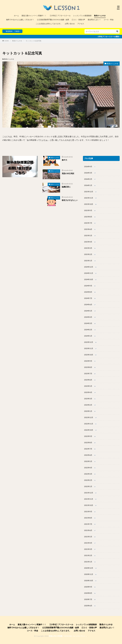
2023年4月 (90, 392)
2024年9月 (90, 286)
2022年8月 (90, 443)
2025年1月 (90, 261)
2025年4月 (90, 242)
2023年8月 (90, 367)
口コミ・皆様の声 (78, 20)
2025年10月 (91, 204)
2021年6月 (90, 530)
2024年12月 (91, 267)
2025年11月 (91, 198)
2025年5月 (90, 236)
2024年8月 (90, 292)
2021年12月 (91, 493)
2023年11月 (91, 349)
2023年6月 (90, 380)
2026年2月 (90, 179)
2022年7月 (90, 449)
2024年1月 (90, 336)
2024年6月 (90, 305)
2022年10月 (91, 430)
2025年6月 (90, 229)
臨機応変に (66, 187)
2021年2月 (90, 556)
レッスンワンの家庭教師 (82, 16)
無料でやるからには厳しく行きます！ (20, 20)
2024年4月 (90, 317)
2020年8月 (90, 593)
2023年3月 (90, 399)
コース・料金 (109, 20)
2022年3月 (90, 474)
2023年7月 (90, 374)
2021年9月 (90, 512)
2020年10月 (91, 581)
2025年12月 (91, 192)
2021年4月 (90, 543)
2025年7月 (90, 223)
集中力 (64, 160)
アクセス (81, 24)
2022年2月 (90, 480)
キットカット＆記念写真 (34, 41)
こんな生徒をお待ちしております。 (49, 24)
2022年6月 (90, 455)
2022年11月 (91, 424)
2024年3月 (90, 323)
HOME (7, 41)
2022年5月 (90, 461)
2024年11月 (91, 273)
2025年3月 (90, 248)
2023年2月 (90, 405)
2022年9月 (90, 436)
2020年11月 (91, 574)
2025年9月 (90, 211)
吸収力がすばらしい (70, 200)
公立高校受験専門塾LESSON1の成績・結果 (53, 20)
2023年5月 (90, 386)
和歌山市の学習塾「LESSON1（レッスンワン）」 (68, 636)
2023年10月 (91, 355)
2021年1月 (90, 562)
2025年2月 (90, 254)
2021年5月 (90, 537)
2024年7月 (90, 298)
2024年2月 (90, 330)
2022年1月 (90, 487)
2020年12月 (91, 568)
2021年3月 (90, 549)
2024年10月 (91, 280)
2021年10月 (91, 505)
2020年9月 (90, 587)
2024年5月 (90, 311)
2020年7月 (90, 599)
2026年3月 (90, 173)
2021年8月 (90, 518)
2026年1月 (90, 185)
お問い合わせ (70, 24)
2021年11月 (91, 499)
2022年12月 (91, 418)
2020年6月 (90, 606)
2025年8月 (90, 217)
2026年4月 (90, 167)
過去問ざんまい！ (94, 20)
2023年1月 (90, 411)
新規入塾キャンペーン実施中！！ (34, 16)
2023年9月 (90, 361)
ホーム (16, 16)
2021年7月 (90, 524)
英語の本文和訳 (68, 173)
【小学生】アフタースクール (60, 16)
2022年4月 (90, 468)
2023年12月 (91, 342)
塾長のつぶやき (100, 16)
